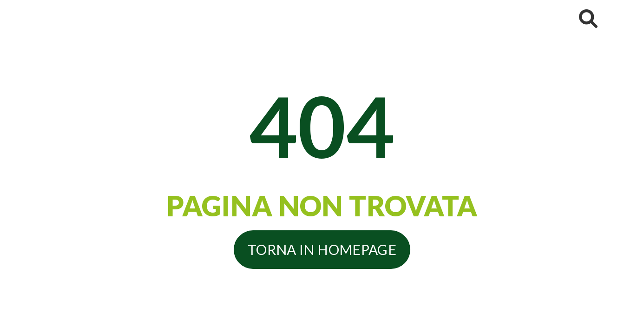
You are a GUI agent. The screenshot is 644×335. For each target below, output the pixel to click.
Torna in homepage (322, 249)
